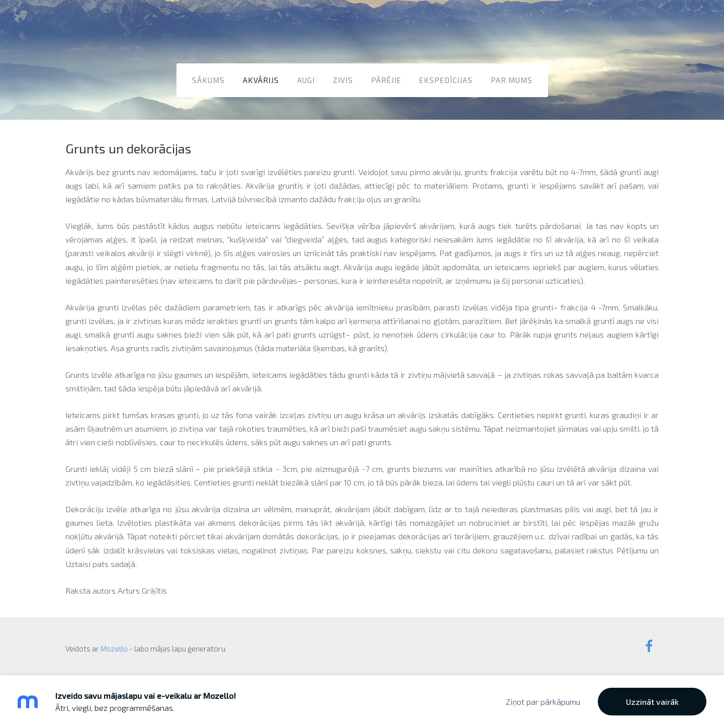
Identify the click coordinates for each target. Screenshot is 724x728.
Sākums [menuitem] (208, 80)
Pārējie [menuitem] (386, 80)
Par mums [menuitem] (512, 80)
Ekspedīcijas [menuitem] (446, 80)
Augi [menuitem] (306, 80)
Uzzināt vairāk (652, 702)
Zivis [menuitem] (343, 80)
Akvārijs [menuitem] (261, 80)
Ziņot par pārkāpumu (543, 702)
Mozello (114, 649)
